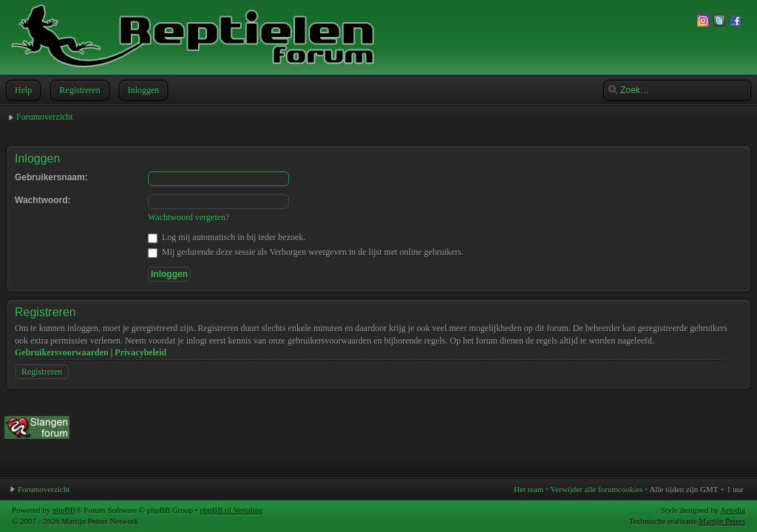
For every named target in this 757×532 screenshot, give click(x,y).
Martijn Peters (722, 521)
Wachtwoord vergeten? (189, 217)
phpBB (64, 510)
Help (22, 90)
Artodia (733, 510)
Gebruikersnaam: (51, 177)
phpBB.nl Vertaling (231, 510)
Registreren (78, 90)
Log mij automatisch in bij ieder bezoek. (227, 237)
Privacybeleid (140, 352)
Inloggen (142, 90)
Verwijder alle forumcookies (596, 489)
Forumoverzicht (45, 117)
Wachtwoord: (43, 200)
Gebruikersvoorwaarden (62, 352)
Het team (529, 489)
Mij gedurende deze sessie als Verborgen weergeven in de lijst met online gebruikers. (306, 252)
